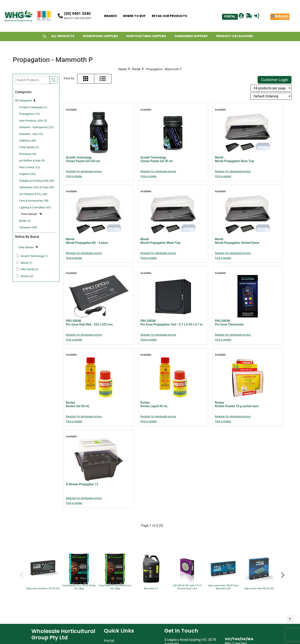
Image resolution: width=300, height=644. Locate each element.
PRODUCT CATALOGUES (234, 36)
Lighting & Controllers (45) (35, 207)
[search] (54, 80)
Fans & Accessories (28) (34, 201)
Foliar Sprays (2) (29, 147)
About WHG (114, 565)
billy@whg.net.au (239, 570)
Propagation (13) (29, 114)
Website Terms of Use (122, 578)
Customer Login (274, 80)
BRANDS (110, 16)
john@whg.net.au (179, 613)
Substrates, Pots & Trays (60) (37, 187)
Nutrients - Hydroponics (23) (36, 127)
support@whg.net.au (182, 588)
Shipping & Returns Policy (125, 597)
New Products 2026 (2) (33, 121)
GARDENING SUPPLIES (191, 36)
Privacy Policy (115, 591)
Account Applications (122, 623)
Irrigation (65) (27, 174)
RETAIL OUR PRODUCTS (169, 16)
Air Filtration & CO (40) (33, 194)
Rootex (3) (27, 276)
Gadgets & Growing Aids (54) (37, 181)
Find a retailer (74, 176)
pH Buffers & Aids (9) (32, 161)
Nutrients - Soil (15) (31, 134)
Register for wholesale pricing (84, 171)
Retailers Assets (117, 616)
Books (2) (25, 221)
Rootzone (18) (28, 154)
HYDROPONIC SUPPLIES (100, 36)
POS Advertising (117, 610)
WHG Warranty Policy (122, 584)
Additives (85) (28, 141)
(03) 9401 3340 (77, 13)
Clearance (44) (28, 227)
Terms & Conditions (120, 572)
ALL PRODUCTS (63, 36)
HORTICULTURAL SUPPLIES (146, 36)
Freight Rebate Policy (122, 604)
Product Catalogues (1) (33, 107)
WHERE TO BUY (134, 16)
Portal (136, 69)
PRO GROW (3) (29, 269)
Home (122, 69)
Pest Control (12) (30, 167)
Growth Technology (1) (34, 256)
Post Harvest (30, 214)
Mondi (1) (26, 263)
